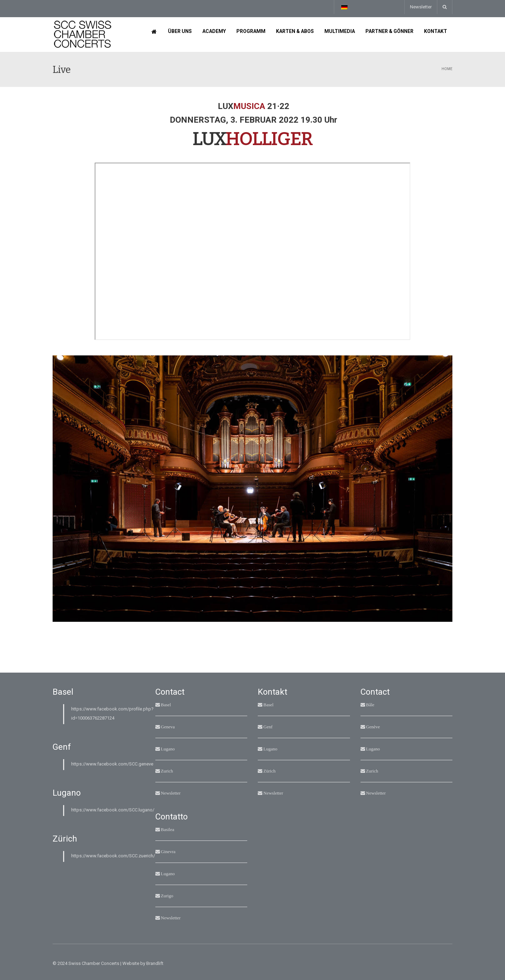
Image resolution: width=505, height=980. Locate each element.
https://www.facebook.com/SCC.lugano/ (113, 810)
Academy (214, 31)
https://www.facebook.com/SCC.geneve (112, 764)
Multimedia (340, 31)
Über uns (180, 31)
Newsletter (421, 7)
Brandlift (155, 963)
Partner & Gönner (389, 31)
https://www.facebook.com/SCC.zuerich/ (113, 856)
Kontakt (436, 31)
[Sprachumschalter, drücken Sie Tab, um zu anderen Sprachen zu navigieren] (344, 7)
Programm (251, 31)
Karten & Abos (295, 31)
